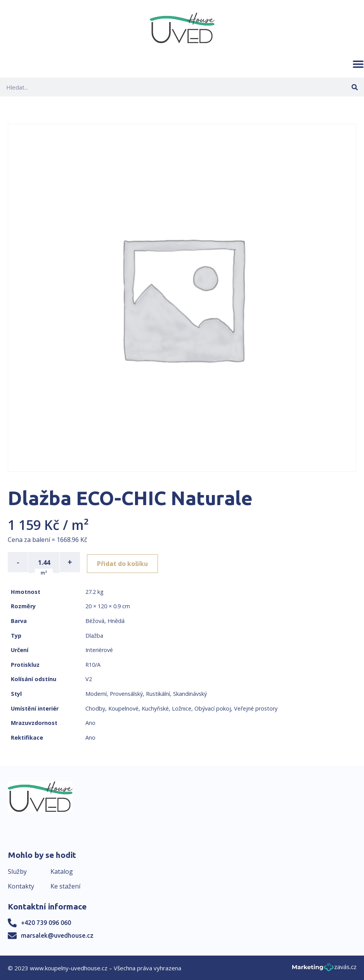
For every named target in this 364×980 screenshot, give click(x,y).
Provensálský (126, 693)
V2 (89, 679)
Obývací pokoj (213, 708)
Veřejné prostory (256, 708)
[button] (358, 64)
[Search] (354, 87)
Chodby (95, 708)
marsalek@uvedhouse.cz (57, 935)
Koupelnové (123, 708)
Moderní (96, 693)
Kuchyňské (155, 708)
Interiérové (99, 649)
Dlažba (94, 635)
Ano (90, 722)
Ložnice (182, 708)
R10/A (93, 664)
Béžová (95, 620)
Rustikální (158, 693)
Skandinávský (190, 693)
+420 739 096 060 (46, 922)
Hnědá (116, 620)
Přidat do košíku (125, 562)
